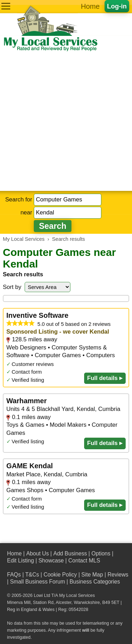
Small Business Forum (37, 582)
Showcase (51, 561)
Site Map (92, 575)
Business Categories (95, 582)
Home (90, 6)
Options (101, 553)
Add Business (70, 553)
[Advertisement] (66, 121)
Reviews (118, 575)
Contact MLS (84, 561)
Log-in (117, 6)
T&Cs (32, 575)
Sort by (12, 287)
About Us (37, 553)
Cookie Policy (60, 575)
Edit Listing (20, 561)
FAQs (14, 575)
